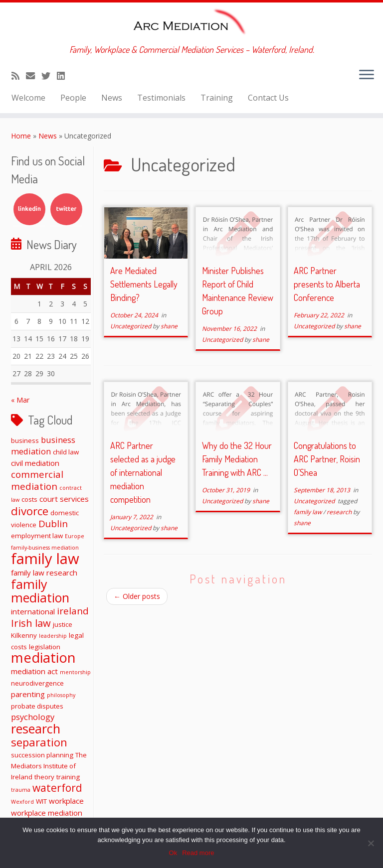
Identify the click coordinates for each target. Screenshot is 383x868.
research (340, 512)
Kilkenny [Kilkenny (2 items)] (24, 635)
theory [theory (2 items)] (44, 777)
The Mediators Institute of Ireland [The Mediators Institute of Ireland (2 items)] (49, 766)
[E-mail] (34, 76)
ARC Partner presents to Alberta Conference (327, 284)
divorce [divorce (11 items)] (30, 511)
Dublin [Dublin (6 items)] (53, 523)
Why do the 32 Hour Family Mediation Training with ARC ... (237, 459)
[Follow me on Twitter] (49, 76)
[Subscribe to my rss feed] (19, 76)
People (73, 98)
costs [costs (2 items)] (29, 499)
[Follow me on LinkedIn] (64, 76)
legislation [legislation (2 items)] (45, 647)
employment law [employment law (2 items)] (37, 536)
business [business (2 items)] (25, 440)
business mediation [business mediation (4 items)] (43, 445)
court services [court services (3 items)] (64, 499)
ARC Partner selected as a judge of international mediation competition (143, 472)
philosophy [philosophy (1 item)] (61, 695)
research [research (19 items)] (36, 728)
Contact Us (268, 98)
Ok (173, 853)
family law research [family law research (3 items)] (44, 573)
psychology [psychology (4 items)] (33, 717)
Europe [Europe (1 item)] (75, 536)
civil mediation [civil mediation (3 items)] (35, 463)
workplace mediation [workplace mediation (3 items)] (47, 813)
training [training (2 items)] (68, 777)
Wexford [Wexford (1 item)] (22, 802)
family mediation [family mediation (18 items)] (40, 591)
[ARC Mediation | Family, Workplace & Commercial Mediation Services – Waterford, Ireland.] (191, 23)
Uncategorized (131, 326)
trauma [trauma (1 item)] (21, 790)
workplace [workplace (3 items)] (66, 801)
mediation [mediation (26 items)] (43, 657)
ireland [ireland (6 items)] (73, 611)
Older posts (137, 596)
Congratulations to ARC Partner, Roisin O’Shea (327, 459)
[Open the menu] (367, 75)
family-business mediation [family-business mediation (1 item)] (45, 548)
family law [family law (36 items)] (45, 559)
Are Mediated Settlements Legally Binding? (144, 284)
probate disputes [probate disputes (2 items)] (37, 706)
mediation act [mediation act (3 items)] (34, 671)
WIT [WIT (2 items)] (41, 801)
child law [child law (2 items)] (66, 452)
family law (308, 512)
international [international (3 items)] (33, 611)
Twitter (66, 209)
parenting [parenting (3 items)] (28, 694)
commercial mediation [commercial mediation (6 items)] (37, 480)
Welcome (28, 98)
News (112, 98)
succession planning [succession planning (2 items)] (42, 755)
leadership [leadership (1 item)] (53, 636)
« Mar (20, 400)
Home (21, 136)
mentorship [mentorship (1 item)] (75, 672)
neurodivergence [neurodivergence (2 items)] (37, 683)
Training (217, 98)
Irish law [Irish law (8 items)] (31, 623)
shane (169, 326)
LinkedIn (29, 209)
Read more (198, 853)
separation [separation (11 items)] (39, 742)
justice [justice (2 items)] (63, 624)
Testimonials (161, 98)
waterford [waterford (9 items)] (57, 788)
